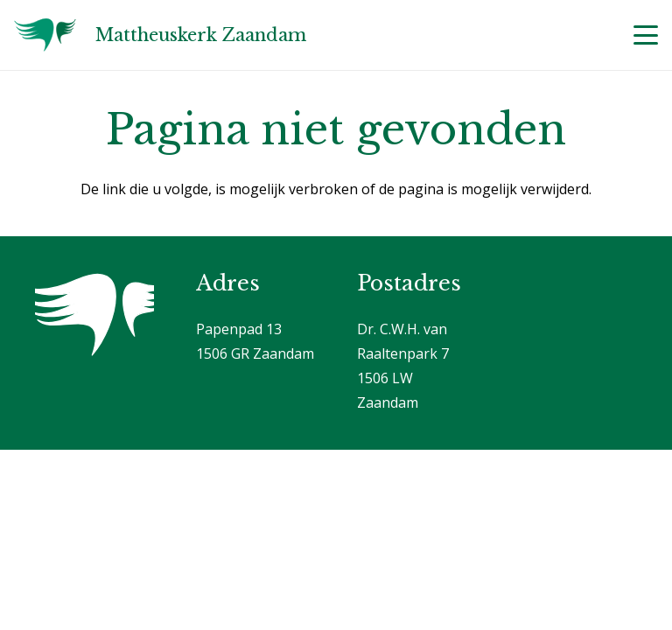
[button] (646, 35)
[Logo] (45, 35)
